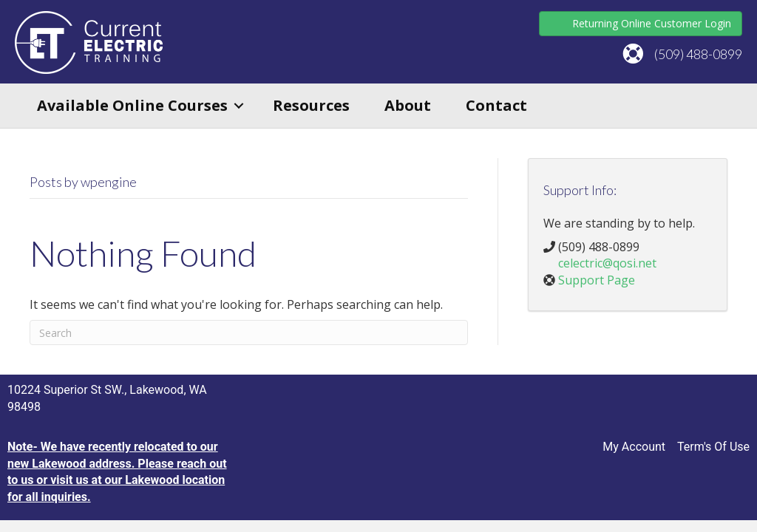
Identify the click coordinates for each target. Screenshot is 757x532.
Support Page (597, 280)
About (408, 105)
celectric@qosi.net (607, 263)
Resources (311, 105)
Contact (496, 105)
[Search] (249, 332)
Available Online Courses (132, 105)
